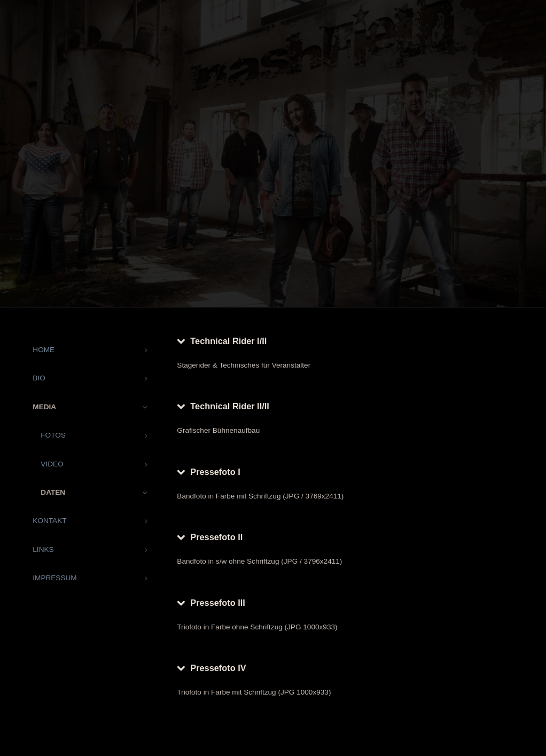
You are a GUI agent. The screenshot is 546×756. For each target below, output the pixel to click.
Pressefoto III (217, 603)
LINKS (43, 550)
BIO (39, 378)
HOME (44, 350)
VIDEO (52, 464)
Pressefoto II (216, 537)
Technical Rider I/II (228, 341)
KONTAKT (49, 521)
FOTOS (53, 435)
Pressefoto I (215, 472)
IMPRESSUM (54, 578)
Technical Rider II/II (229, 406)
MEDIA (44, 407)
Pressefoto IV (218, 668)
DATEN (53, 492)
